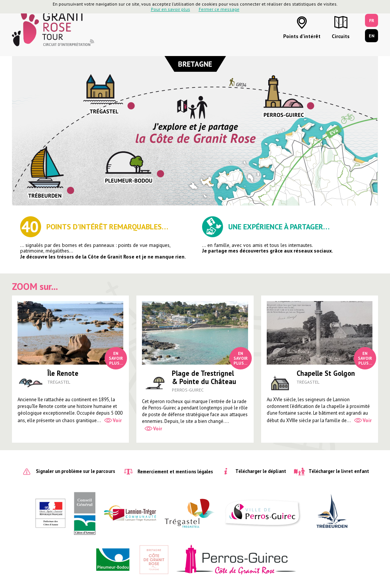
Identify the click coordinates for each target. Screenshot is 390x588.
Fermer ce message (219, 9)
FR (372, 20)
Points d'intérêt (302, 36)
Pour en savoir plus (171, 9)
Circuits (341, 36)
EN (372, 36)
